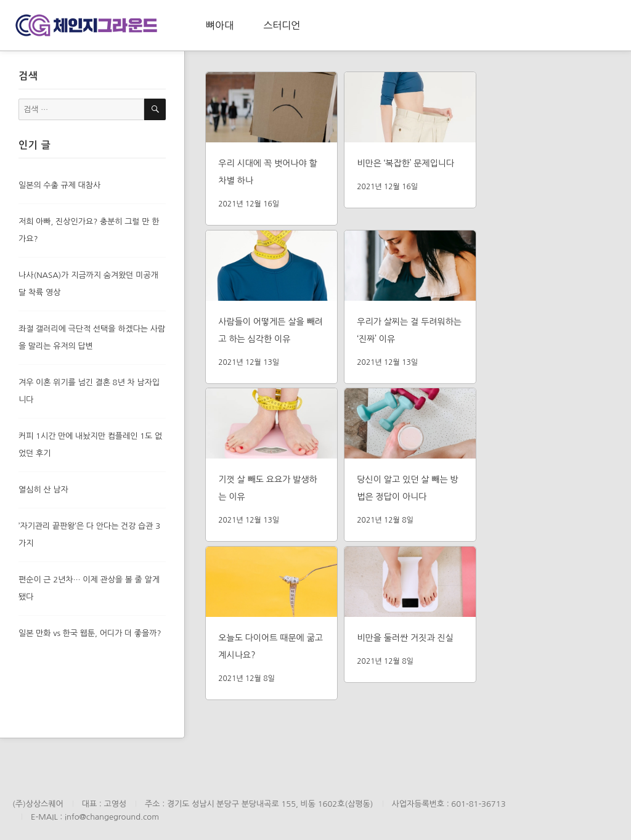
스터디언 (282, 25)
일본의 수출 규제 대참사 (59, 185)
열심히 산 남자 (43, 490)
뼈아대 (220, 25)
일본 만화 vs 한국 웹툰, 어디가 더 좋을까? (90, 633)
